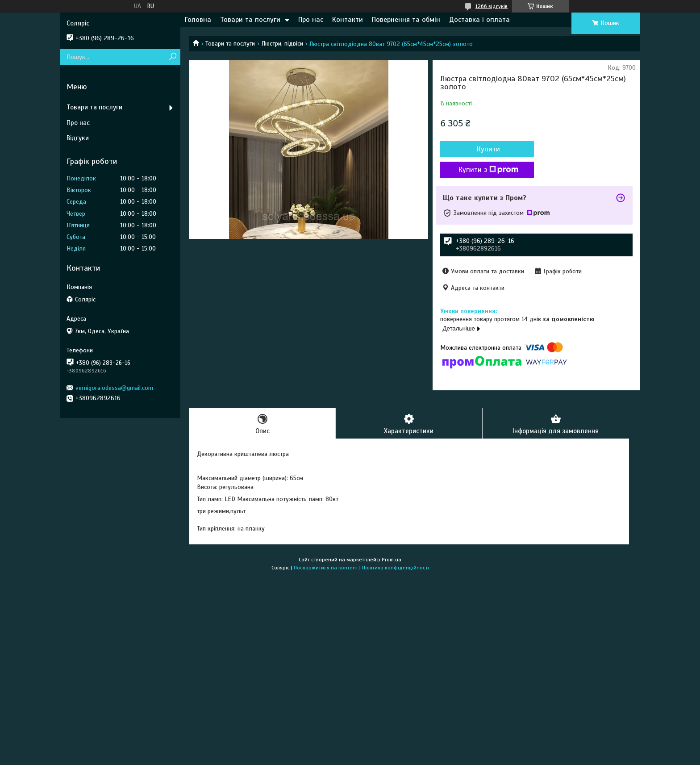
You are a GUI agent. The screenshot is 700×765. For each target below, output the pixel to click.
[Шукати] (173, 57)
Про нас (311, 20)
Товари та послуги (250, 20)
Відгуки (78, 138)
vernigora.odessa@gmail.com (114, 388)
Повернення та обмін (406, 20)
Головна (198, 20)
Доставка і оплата (479, 20)
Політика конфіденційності (396, 568)
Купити (488, 149)
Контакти (348, 20)
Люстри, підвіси (282, 44)
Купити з (488, 170)
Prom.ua (392, 560)
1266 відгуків (492, 6)
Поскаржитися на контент (326, 568)
